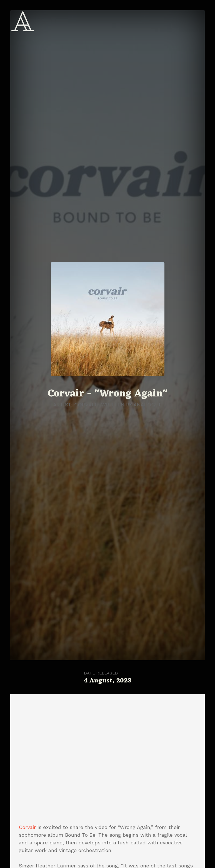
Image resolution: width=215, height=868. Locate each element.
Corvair (27, 827)
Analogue (148, 405)
